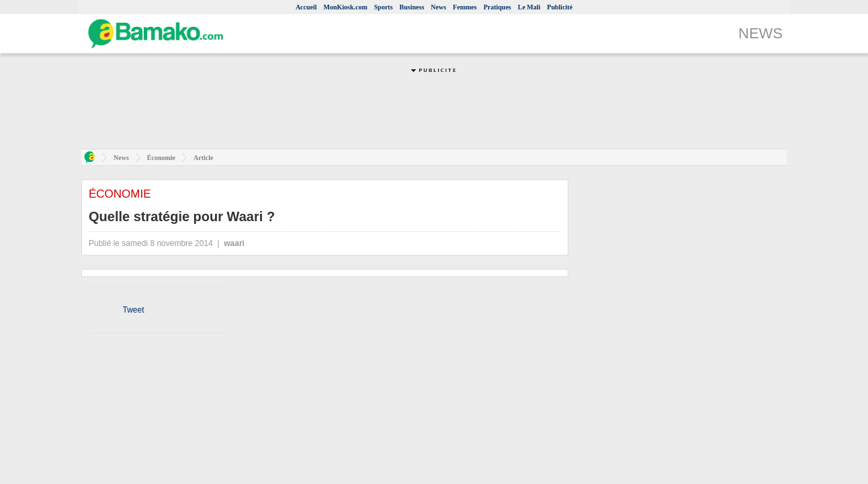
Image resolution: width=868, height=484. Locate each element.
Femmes (465, 7)
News (438, 7)
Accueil (306, 7)
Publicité (560, 7)
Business (412, 7)
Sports (384, 7)
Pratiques (497, 7)
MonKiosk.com (346, 7)
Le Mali (529, 7)
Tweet (133, 310)
